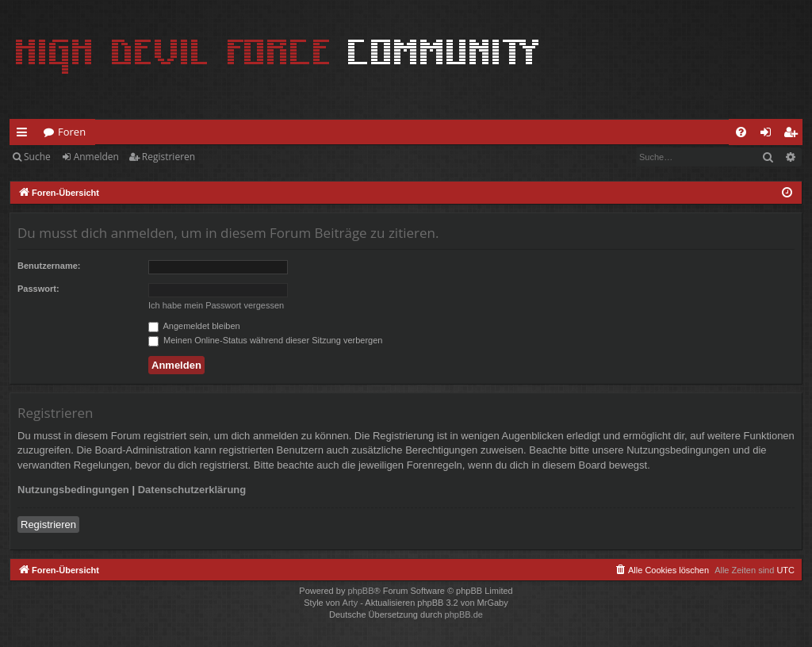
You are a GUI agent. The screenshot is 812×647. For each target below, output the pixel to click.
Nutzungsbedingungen (73, 490)
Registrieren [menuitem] (794, 135)
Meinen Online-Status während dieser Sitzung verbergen (265, 340)
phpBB (360, 591)
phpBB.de (464, 614)
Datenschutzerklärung (192, 490)
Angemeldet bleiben (194, 326)
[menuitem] (741, 132)
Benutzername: (49, 266)
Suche (37, 157)
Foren (72, 132)
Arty (350, 603)
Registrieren (169, 157)
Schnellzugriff (25, 135)
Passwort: (38, 289)
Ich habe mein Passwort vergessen (216, 305)
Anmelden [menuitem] (770, 135)
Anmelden (96, 157)
